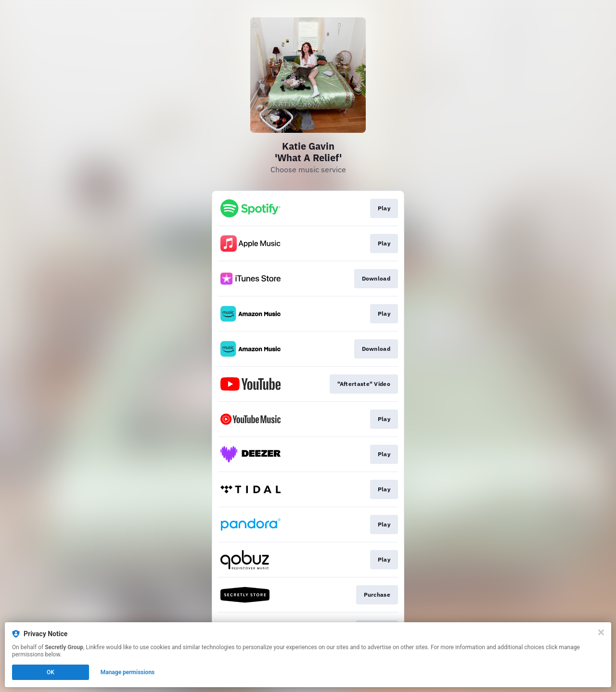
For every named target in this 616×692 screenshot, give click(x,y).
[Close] (601, 632)
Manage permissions (128, 672)
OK (51, 672)
